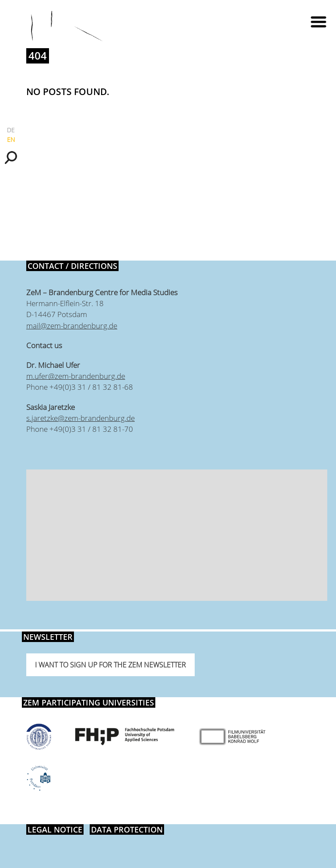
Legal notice (55, 829)
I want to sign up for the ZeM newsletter (110, 665)
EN (11, 139)
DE (11, 130)
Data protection (127, 829)
